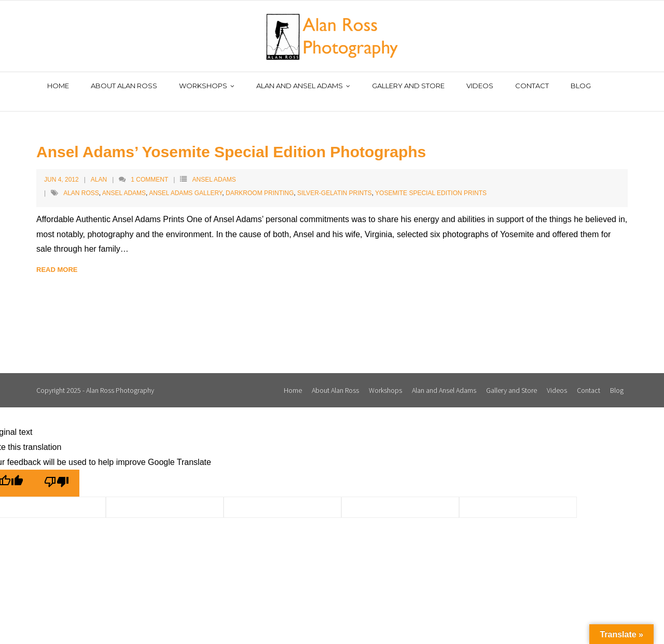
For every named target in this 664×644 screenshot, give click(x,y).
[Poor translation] (57, 472)
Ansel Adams (214, 168)
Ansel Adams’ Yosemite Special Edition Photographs (231, 140)
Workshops (385, 379)
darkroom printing (260, 182)
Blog (617, 379)
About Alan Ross (335, 379)
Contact (589, 379)
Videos (557, 379)
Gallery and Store (511, 379)
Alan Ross (81, 182)
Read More (57, 259)
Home (293, 379)
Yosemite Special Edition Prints (431, 182)
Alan (99, 168)
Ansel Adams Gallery (185, 182)
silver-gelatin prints (335, 182)
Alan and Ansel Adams (444, 379)
